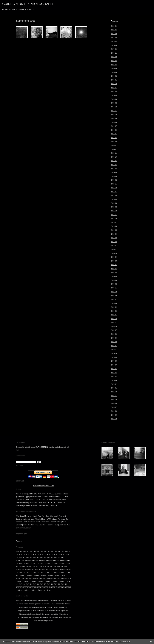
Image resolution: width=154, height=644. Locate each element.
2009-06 (114, 303)
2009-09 (114, 296)
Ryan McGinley (40, 525)
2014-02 (114, 145)
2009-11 (114, 288)
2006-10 (114, 400)
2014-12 (114, 107)
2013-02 (114, 180)
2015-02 (114, 103)
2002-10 (114, 419)
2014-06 (114, 130)
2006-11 (114, 396)
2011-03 (114, 238)
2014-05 (114, 134)
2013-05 (114, 169)
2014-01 (114, 149)
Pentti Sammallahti (43, 522)
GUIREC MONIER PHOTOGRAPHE (29, 4)
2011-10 (114, 219)
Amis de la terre (21, 494)
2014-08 (114, 122)
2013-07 (114, 161)
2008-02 (114, 342)
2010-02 (114, 284)
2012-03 (114, 203)
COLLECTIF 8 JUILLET (47, 494)
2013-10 (114, 157)
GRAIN (45, 497)
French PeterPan (38, 516)
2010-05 (114, 273)
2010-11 (114, 249)
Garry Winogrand (52, 516)
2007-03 (114, 380)
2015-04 (114, 95)
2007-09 (114, 357)
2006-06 (114, 411)
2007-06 (114, 369)
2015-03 (114, 99)
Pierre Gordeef (56, 522)
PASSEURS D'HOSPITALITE (39, 503)
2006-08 (114, 403)
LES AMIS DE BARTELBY (35, 500)
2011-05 (114, 230)
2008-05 (114, 338)
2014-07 (114, 126)
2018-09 (114, 26)
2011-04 (114, 234)
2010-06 (114, 269)
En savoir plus (124, 641)
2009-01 (114, 315)
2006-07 (114, 407)
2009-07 (114, 300)
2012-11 (114, 184)
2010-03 (114, 280)
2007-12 (114, 349)
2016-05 (114, 68)
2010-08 (114, 261)
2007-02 (114, 384)
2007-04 (114, 377)
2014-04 (114, 138)
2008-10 (114, 326)
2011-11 (114, 215)
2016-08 (114, 61)
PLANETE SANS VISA (59, 503)
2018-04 (114, 30)
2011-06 (114, 226)
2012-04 (114, 199)
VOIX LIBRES (54, 506)
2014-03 (114, 142)
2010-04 (114, 276)
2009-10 (114, 292)
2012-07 (114, 192)
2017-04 (114, 41)
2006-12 (114, 392)
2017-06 (114, 38)
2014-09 (114, 118)
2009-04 (114, 307)
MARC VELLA (52, 519)
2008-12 (114, 319)
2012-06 (114, 196)
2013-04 (114, 172)
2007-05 (114, 373)
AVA (17, 516)
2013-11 (114, 153)
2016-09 (114, 57)
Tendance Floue (52, 525)
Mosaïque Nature (22, 503)
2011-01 (114, 245)
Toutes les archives (44, 590)
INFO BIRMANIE (55, 497)
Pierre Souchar (28, 525)
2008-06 (114, 334)
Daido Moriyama (26, 516)
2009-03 (114, 311)
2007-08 (114, 361)
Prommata (19, 506)
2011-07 (114, 222)
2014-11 (114, 111)
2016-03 (114, 72)
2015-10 (114, 84)
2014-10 (114, 115)
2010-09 (114, 257)
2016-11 (114, 53)
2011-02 (114, 242)
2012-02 (114, 207)
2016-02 (114, 76)
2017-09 (114, 34)
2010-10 (114, 253)
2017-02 (114, 49)
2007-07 (114, 365)
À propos (19, 541)
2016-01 (114, 80)
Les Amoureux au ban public (56, 500)
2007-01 (114, 388)
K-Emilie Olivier (40, 519)
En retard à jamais (29, 447)
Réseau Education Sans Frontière (36, 506)
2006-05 (114, 415)
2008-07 (114, 330)
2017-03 (114, 45)
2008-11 (114, 323)
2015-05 (114, 92)
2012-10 (114, 188)
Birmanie (19, 447)
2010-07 (114, 265)
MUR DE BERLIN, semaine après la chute (50, 447)
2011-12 (114, 211)
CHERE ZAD (32, 494)
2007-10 (114, 353)
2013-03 (114, 176)
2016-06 (114, 65)
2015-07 (114, 88)
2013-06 (114, 165)
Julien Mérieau (29, 519)
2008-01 (114, 346)
